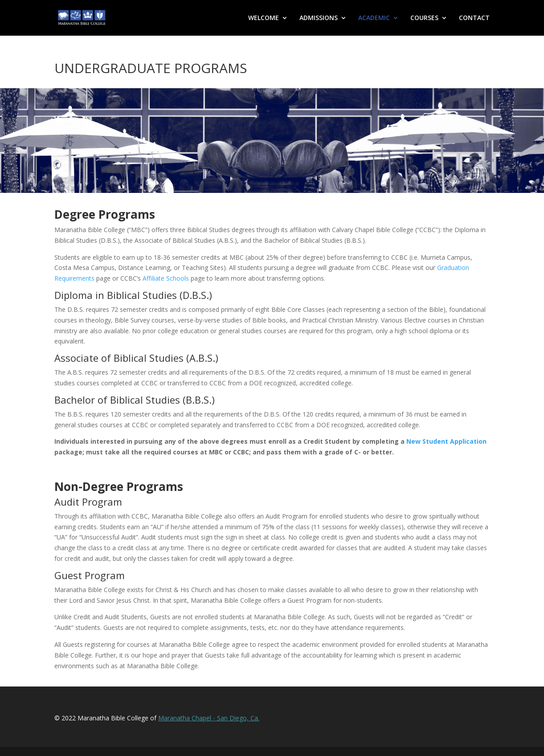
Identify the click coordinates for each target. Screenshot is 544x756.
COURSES (424, 18)
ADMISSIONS (319, 18)
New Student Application (446, 441)
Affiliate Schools (166, 278)
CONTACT (474, 18)
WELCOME (264, 18)
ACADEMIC (374, 18)
